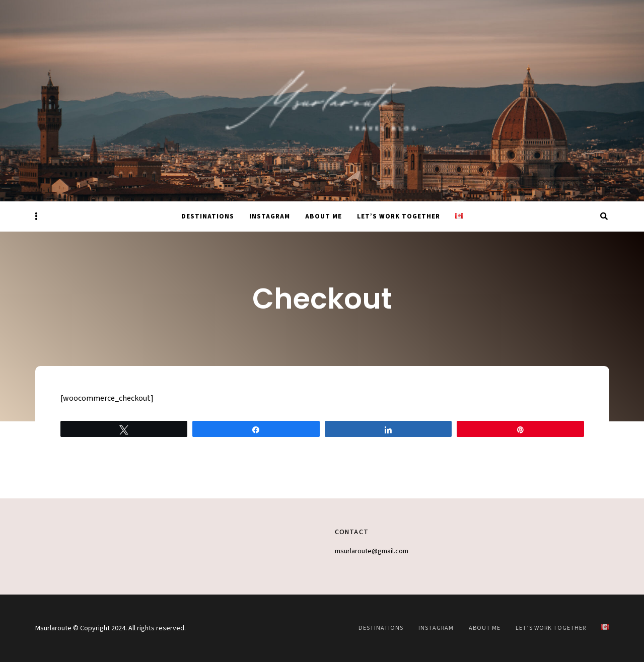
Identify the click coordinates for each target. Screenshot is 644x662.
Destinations (208, 216)
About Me (324, 216)
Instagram (270, 216)
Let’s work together (399, 216)
